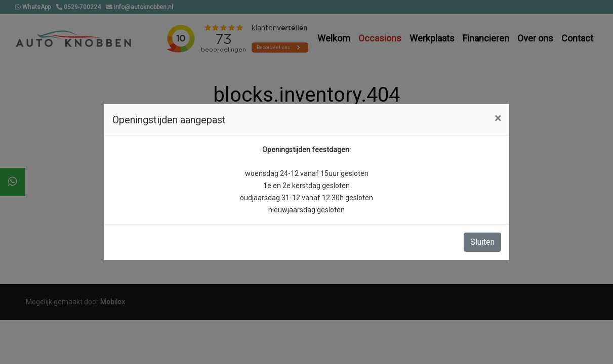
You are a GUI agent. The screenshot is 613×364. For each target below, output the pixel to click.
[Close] (498, 118)
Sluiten (482, 242)
